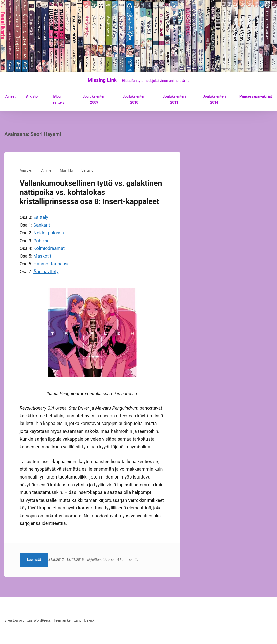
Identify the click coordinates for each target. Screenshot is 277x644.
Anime (46, 170)
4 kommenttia (131, 560)
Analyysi (26, 170)
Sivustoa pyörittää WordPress (27, 620)
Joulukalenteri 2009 (94, 99)
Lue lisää (34, 560)
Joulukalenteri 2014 (214, 99)
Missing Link (102, 80)
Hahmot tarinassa (52, 264)
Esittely (41, 217)
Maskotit (42, 256)
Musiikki (66, 170)
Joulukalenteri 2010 (134, 99)
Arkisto (32, 96)
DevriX (89, 620)
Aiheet (11, 96)
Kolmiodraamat (49, 248)
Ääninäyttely (46, 272)
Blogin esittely (58, 99)
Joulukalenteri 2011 (174, 99)
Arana (113, 560)
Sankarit (42, 225)
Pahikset (42, 241)
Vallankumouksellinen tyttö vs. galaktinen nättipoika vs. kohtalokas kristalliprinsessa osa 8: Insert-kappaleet (91, 192)
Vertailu (87, 170)
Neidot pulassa (49, 233)
